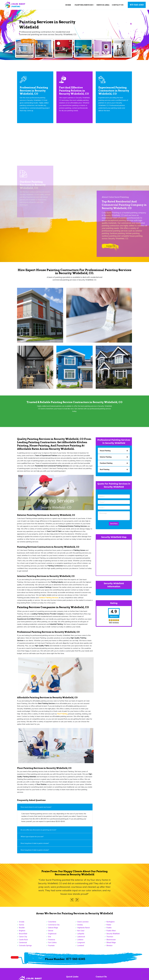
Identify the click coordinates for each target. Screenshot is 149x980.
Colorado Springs (25, 947)
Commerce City (54, 926)
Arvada (22, 923)
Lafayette (81, 935)
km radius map (114, 559)
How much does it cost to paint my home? (36, 809)
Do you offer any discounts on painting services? (38, 831)
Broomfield (23, 935)
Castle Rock (23, 941)
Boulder (22, 929)
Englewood (52, 935)
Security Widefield (113, 935)
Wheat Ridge (111, 944)
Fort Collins (52, 944)
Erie (50, 938)
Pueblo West (111, 932)
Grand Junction (83, 923)
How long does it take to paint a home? (35, 845)
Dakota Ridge (53, 929)
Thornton (110, 938)
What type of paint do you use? (32, 838)
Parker (109, 926)
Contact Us (118, 5)
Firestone (52, 941)
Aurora (21, 926)
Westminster (111, 941)
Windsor (110, 947)
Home (68, 5)
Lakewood (81, 938)
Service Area (103, 5)
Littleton (80, 941)
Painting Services (84, 5)
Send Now (114, 525)
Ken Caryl (81, 932)
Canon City (23, 938)
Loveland (81, 947)
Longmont (81, 944)
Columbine (52, 923)
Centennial (23, 944)
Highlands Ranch (84, 929)
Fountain (51, 947)
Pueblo (109, 929)
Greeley (80, 926)
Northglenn (111, 923)
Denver (51, 932)
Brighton (22, 932)
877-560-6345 (137, 5)
